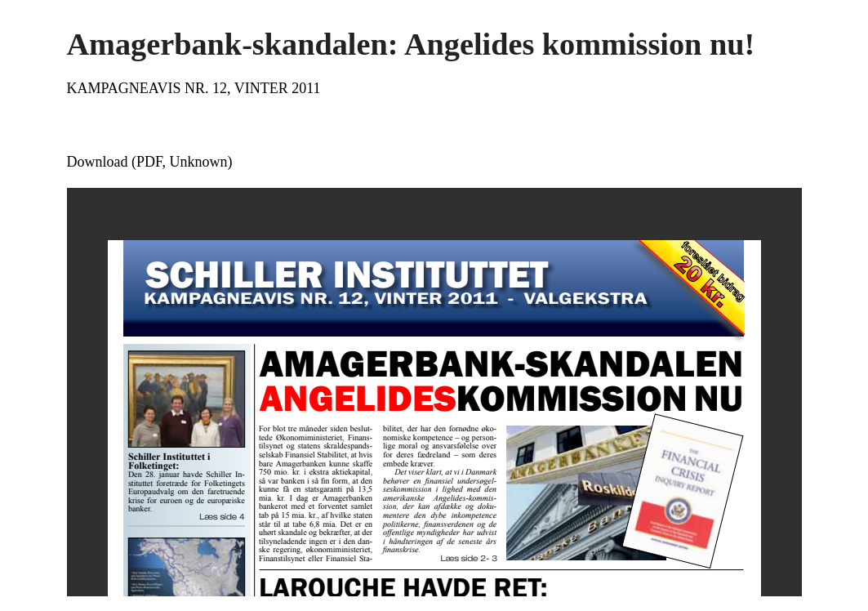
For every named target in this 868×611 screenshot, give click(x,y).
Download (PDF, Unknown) (150, 162)
